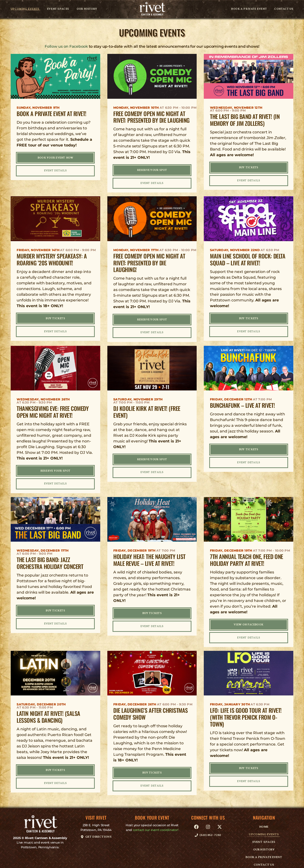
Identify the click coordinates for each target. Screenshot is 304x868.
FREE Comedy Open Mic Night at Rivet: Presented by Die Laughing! (149, 261)
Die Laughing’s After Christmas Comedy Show (151, 708)
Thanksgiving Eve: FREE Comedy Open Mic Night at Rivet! (53, 409)
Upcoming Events (25, 9)
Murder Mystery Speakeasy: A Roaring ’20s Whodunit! (52, 258)
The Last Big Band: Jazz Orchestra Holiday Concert (50, 559)
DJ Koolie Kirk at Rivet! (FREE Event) (147, 409)
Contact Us (284, 9)
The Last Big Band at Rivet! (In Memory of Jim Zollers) (245, 120)
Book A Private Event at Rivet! (52, 113)
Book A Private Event (249, 9)
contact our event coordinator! (156, 823)
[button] (96, 830)
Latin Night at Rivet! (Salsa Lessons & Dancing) (48, 711)
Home (264, 820)
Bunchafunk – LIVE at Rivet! (242, 403)
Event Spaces (58, 9)
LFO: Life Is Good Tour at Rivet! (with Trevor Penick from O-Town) (246, 712)
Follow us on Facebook (66, 46)
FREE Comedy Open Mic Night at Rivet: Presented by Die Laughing (151, 117)
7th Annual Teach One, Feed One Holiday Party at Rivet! (247, 556)
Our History (87, 9)
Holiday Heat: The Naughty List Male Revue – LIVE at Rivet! (149, 556)
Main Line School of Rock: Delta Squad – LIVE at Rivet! (248, 258)
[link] (152, 9)
